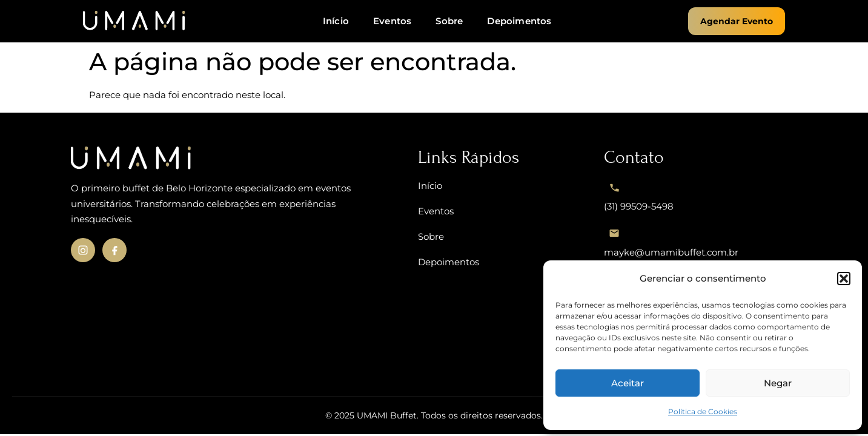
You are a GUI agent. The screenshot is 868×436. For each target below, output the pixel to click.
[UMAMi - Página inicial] (135, 21)
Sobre (449, 21)
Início (336, 21)
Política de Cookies (703, 411)
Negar (778, 383)
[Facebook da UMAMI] (114, 250)
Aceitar (628, 383)
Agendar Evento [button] (737, 21)
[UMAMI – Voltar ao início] (232, 159)
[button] (844, 279)
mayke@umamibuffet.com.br (671, 240)
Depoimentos (519, 21)
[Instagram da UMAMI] (83, 250)
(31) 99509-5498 (639, 194)
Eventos (392, 21)
